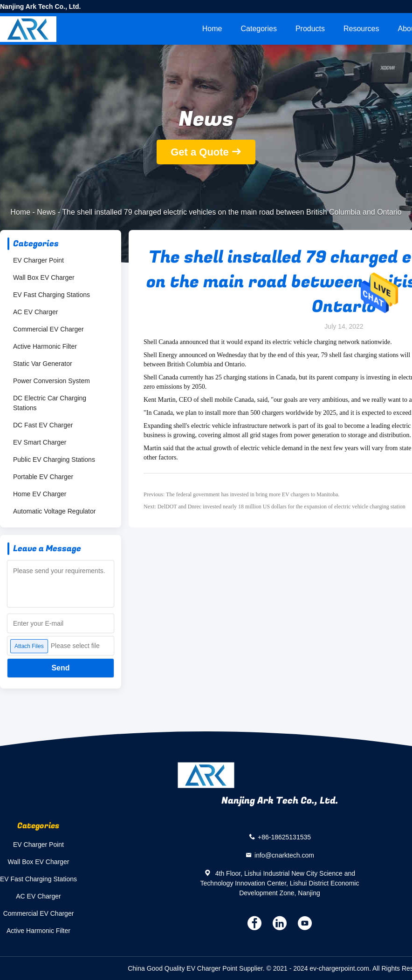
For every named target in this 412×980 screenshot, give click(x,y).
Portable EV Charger (43, 477)
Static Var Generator (43, 364)
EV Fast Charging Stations (51, 295)
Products (310, 29)
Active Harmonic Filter (45, 346)
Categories (259, 29)
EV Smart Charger (40, 442)
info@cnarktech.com (284, 855)
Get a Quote (200, 152)
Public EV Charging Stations (54, 460)
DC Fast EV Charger (43, 425)
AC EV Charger (35, 312)
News (46, 212)
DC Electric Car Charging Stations (50, 403)
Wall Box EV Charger (44, 277)
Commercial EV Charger (48, 329)
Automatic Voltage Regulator (54, 511)
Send (60, 668)
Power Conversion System (51, 381)
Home (212, 29)
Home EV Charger (40, 494)
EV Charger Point (38, 260)
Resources (361, 29)
